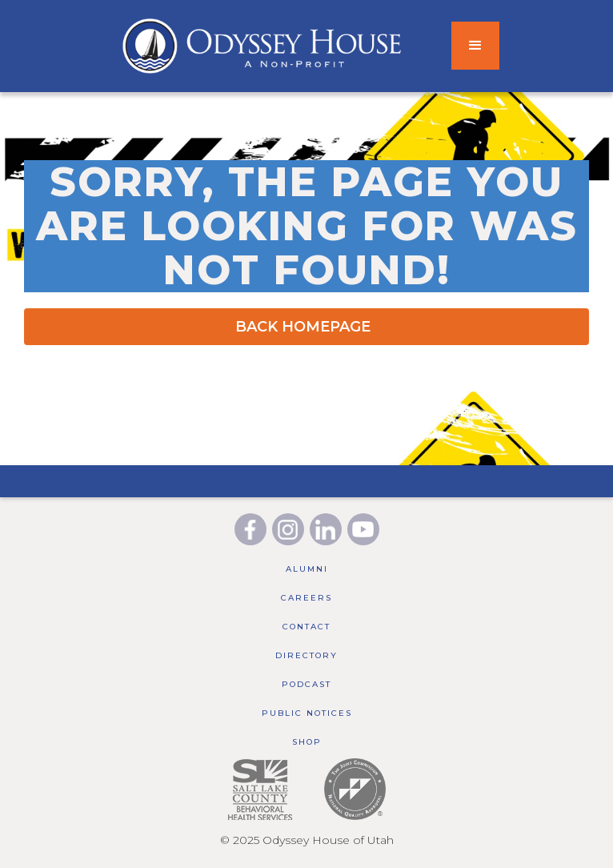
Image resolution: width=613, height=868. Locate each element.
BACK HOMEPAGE (303, 327)
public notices (307, 713)
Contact (306, 627)
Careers (306, 598)
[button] (475, 46)
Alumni (307, 569)
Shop (307, 742)
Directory (306, 655)
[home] (226, 46)
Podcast (306, 684)
